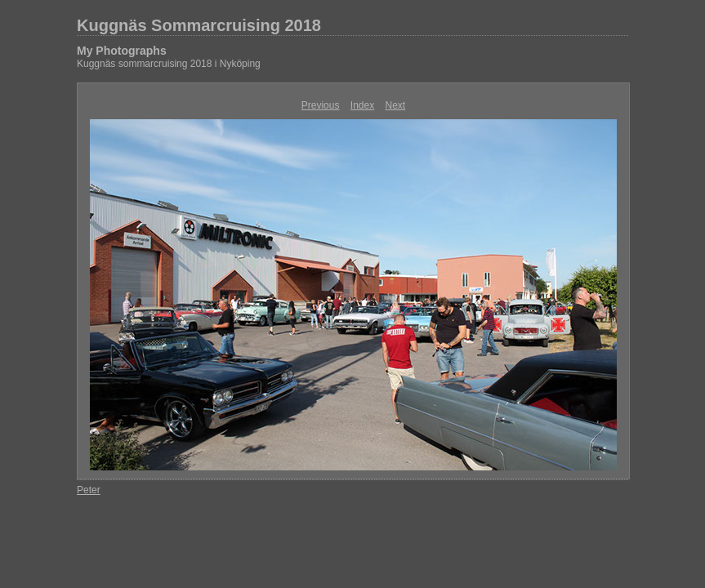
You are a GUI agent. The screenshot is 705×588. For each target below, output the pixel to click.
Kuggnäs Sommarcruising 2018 (199, 25)
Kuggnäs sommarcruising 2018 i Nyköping (169, 64)
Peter (89, 490)
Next (396, 105)
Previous (321, 105)
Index (362, 105)
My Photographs (122, 51)
